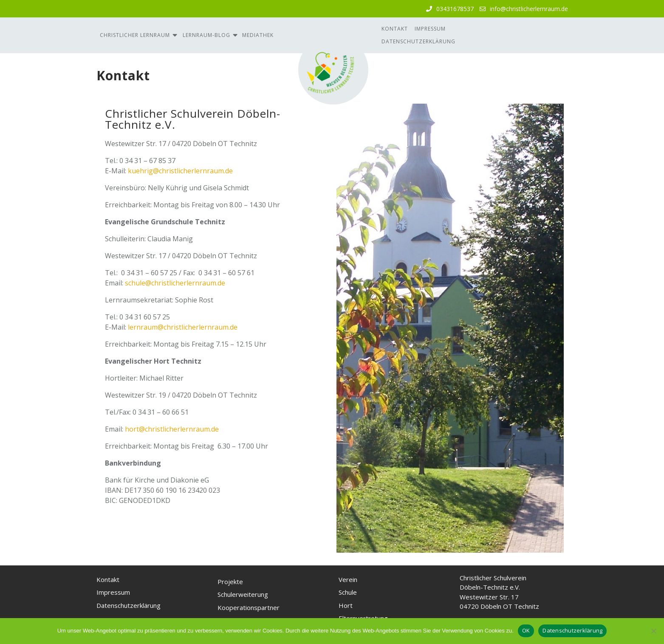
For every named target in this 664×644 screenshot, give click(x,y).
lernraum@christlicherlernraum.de (183, 327)
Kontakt (395, 29)
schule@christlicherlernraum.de (175, 283)
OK (526, 630)
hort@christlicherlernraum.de (172, 429)
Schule (348, 592)
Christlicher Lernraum (135, 35)
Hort (346, 605)
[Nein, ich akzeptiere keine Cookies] (653, 631)
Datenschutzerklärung (418, 41)
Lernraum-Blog (206, 35)
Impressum (430, 29)
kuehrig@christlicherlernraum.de (180, 171)
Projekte (230, 582)
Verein (348, 579)
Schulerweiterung (243, 594)
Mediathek (258, 35)
